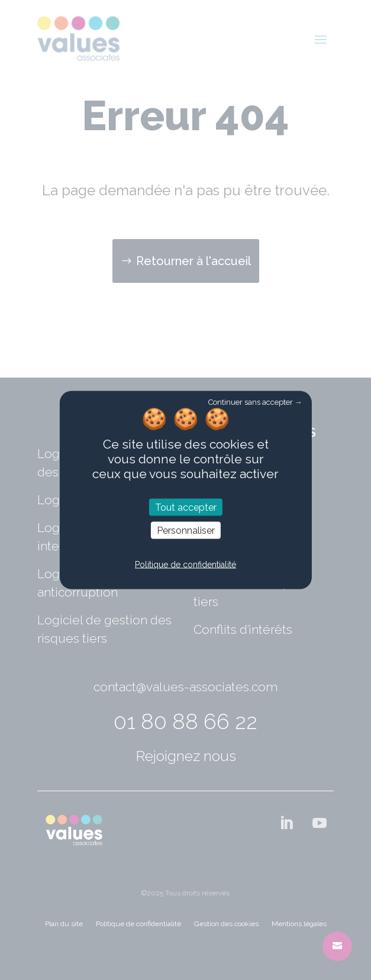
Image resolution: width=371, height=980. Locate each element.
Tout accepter (186, 507)
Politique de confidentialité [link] (186, 564)
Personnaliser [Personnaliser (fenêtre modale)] (186, 531)
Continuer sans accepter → (255, 402)
